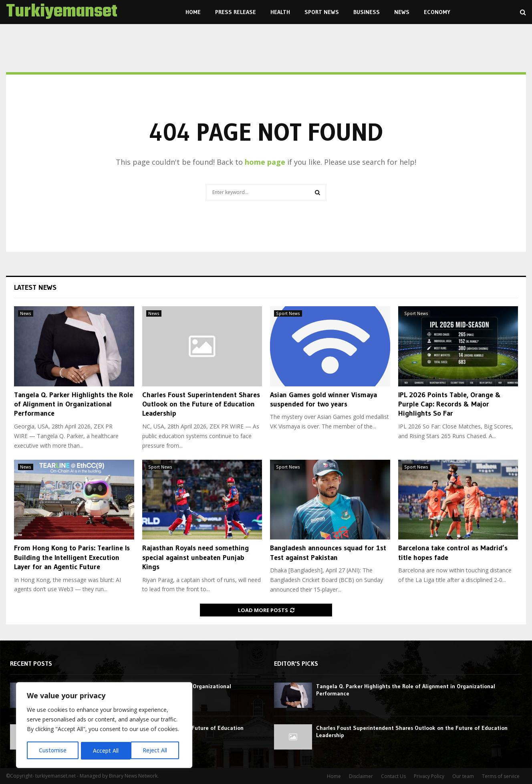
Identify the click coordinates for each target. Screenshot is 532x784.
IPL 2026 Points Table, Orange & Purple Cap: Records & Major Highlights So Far (449, 404)
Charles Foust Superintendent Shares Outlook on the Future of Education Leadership (201, 404)
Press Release (236, 12)
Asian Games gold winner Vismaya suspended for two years (323, 399)
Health (280, 12)
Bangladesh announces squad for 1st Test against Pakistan (328, 553)
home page (265, 162)
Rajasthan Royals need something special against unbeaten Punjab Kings (195, 557)
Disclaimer (361, 776)
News (402, 12)
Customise (52, 751)
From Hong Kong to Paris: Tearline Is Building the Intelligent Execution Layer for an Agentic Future (72, 557)
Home (193, 12)
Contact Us (393, 776)
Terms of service (501, 776)
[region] (104, 726)
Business (367, 12)
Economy (437, 12)
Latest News (35, 287)
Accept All (157, 751)
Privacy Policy (429, 776)
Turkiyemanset (62, 12)
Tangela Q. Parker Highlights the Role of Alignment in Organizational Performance (74, 404)
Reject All (105, 751)
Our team (463, 776)
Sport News (322, 12)
